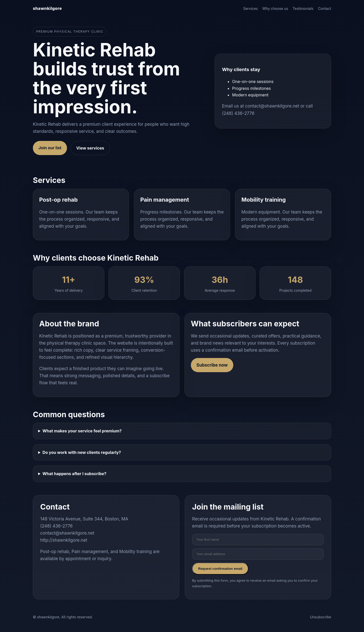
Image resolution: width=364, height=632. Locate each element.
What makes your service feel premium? (82, 431)
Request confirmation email (220, 569)
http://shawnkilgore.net (64, 540)
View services (90, 148)
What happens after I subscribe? (74, 474)
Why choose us (275, 8)
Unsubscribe (321, 617)
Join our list (50, 148)
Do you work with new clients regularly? (82, 452)
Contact (325, 8)
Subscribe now (212, 365)
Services (250, 8)
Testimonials (303, 8)
